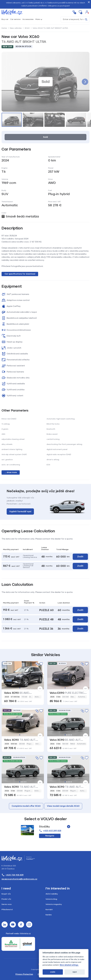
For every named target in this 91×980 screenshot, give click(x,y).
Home (4, 28)
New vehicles (16, 28)
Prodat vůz (6, 899)
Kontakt (49, 910)
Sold (45, 137)
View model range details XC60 (63, 806)
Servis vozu (7, 904)
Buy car (5, 19)
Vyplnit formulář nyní (20, 512)
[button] (87, 12)
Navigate (50, 836)
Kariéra (49, 915)
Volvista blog (51, 899)
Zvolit (80, 557)
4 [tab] (24, 688)
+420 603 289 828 (50, 831)
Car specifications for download (20, 274)
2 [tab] (21, 688)
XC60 (27, 28)
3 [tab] (23, 688)
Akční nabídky (52, 894)
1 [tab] (20, 688)
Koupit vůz (6, 894)
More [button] (38, 19)
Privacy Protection (24, 974)
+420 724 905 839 (13, 875)
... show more (11, 472)
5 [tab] (26, 688)
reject (75, 972)
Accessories (28, 19)
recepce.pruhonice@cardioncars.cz (19, 879)
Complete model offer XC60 (26, 806)
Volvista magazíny (54, 904)
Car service (15, 19)
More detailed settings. (69, 965)
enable (53, 972)
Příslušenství (7, 910)
